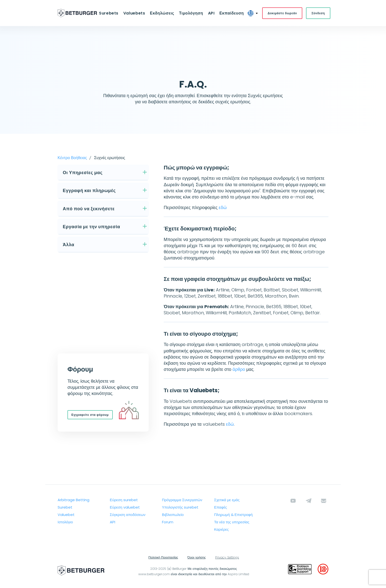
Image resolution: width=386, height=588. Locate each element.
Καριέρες (222, 530)
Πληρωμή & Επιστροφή (233, 515)
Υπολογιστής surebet (180, 507)
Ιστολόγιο (65, 522)
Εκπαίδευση (231, 13)
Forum (168, 522)
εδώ (223, 208)
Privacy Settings (227, 558)
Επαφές (221, 507)
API (211, 13)
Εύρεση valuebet (125, 507)
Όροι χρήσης (197, 558)
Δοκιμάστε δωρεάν (281, 13)
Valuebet (66, 515)
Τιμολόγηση (191, 13)
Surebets (110, 13)
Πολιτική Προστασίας (163, 558)
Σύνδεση (317, 13)
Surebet (65, 507)
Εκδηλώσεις (162, 13)
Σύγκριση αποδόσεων (128, 515)
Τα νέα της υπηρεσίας (232, 522)
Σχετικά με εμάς (227, 500)
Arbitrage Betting (73, 500)
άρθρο (239, 369)
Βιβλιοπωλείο (173, 515)
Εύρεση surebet (124, 500)
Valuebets (135, 13)
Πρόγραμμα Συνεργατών (182, 500)
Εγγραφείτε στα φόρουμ (90, 415)
